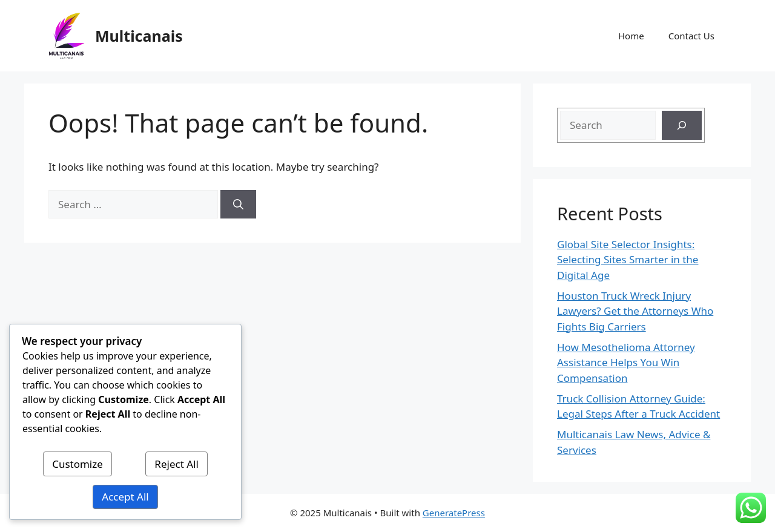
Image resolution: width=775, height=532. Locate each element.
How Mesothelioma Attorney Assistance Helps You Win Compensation (626, 363)
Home (631, 36)
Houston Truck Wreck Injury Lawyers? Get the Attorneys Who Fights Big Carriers (635, 311)
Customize (77, 464)
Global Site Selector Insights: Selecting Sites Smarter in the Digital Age (628, 260)
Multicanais (139, 36)
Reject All (176, 464)
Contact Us (691, 36)
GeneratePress (454, 513)
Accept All (125, 497)
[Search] (238, 205)
